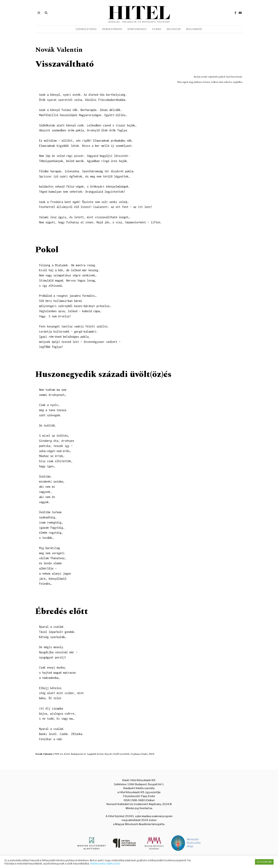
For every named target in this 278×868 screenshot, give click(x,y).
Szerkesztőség (86, 29)
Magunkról (194, 29)
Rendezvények (112, 29)
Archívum (174, 29)
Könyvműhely (137, 29)
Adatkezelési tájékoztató (105, 864)
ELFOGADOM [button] (264, 862)
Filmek (157, 29)
